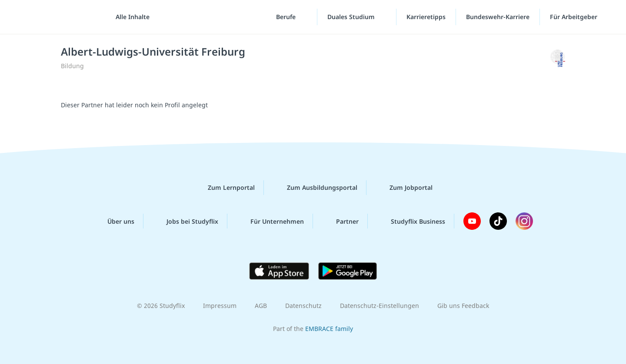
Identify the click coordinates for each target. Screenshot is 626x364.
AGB (261, 306)
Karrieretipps (426, 17)
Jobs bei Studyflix (185, 221)
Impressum (220, 306)
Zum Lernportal (224, 188)
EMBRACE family (329, 329)
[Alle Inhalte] (130, 17)
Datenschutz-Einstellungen (380, 306)
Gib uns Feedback (463, 306)
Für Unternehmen (270, 221)
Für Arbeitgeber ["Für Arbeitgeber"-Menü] (574, 17)
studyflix (58, 17)
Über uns (114, 221)
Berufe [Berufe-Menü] (287, 17)
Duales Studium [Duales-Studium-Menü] (352, 17)
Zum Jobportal (404, 188)
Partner (340, 221)
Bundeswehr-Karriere (498, 17)
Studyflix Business (411, 221)
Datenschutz (303, 306)
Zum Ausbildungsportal (315, 188)
